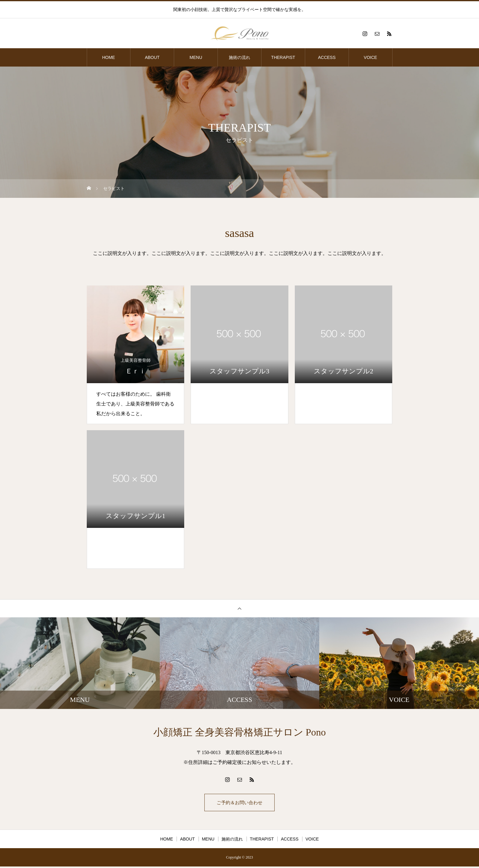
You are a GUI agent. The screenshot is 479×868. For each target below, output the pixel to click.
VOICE (371, 57)
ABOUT (152, 57)
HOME (108, 57)
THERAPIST (283, 57)
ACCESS (327, 57)
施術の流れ (239, 57)
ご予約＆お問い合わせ (239, 803)
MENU (196, 57)
